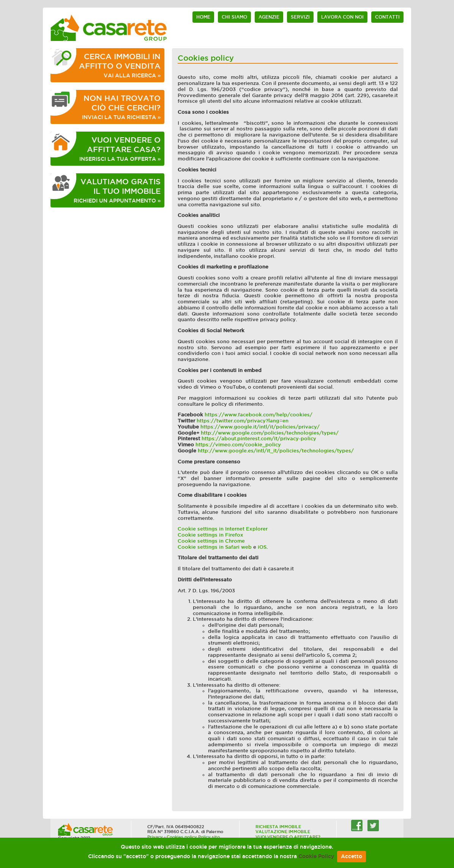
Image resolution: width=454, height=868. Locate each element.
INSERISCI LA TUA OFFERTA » (120, 149)
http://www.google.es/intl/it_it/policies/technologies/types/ (276, 451)
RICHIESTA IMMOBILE (278, 827)
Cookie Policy (316, 856)
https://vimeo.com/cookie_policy (238, 445)
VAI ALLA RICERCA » (120, 65)
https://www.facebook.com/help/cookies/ (259, 415)
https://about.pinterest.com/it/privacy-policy (259, 439)
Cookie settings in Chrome (211, 541)
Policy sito (209, 837)
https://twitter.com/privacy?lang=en (243, 421)
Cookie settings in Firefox (210, 535)
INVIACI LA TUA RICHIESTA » (121, 107)
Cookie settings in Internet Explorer (223, 529)
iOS (262, 547)
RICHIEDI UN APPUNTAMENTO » (117, 190)
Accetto (352, 856)
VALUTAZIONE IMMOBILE (283, 832)
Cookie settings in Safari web (215, 547)
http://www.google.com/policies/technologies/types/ (270, 433)
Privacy (155, 837)
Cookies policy (182, 837)
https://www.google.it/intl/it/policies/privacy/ (260, 427)
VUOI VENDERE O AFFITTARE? (288, 837)
